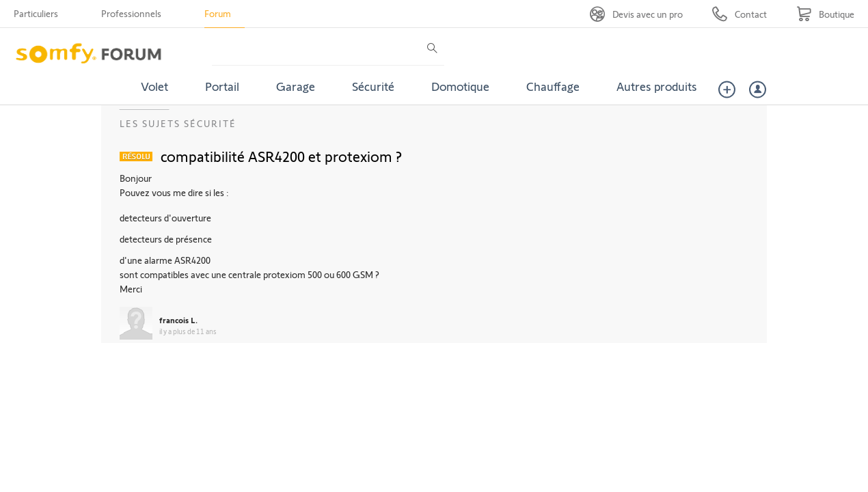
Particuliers (36, 13)
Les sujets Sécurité (178, 123)
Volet (154, 86)
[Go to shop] (825, 14)
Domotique (460, 86)
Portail (222, 86)
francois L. (178, 320)
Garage (296, 86)
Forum (218, 13)
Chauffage (553, 86)
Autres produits (657, 86)
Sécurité (373, 86)
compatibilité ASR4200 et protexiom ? (281, 156)
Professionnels (131, 13)
